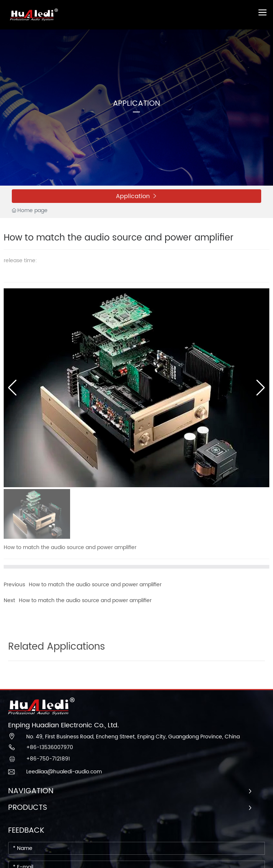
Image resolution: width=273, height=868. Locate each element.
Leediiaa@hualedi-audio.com (64, 772)
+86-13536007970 (50, 747)
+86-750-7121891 (48, 759)
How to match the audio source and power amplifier (95, 585)
